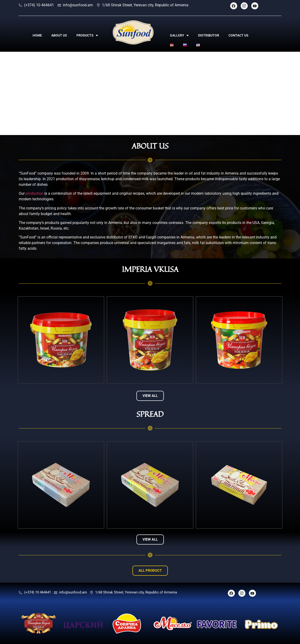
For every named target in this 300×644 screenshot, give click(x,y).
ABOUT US (59, 35)
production (34, 193)
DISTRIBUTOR (209, 35)
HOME (37, 35)
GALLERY (179, 35)
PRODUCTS (87, 35)
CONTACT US (238, 35)
